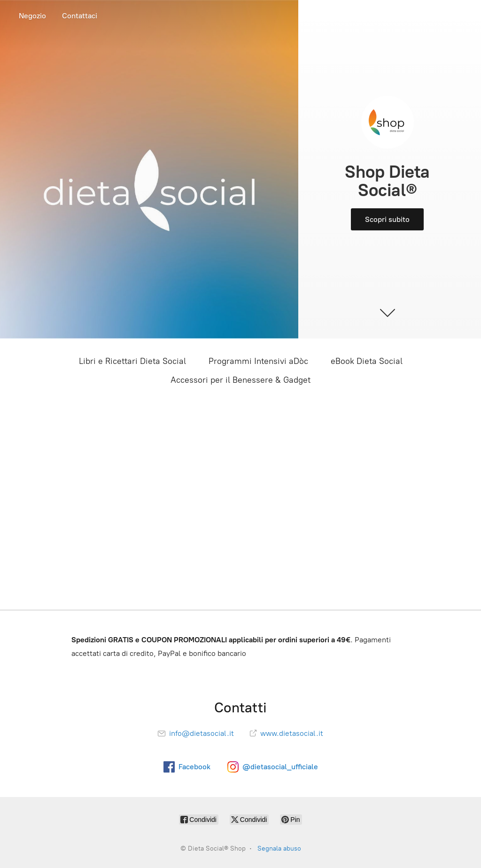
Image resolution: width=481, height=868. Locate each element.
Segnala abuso (279, 848)
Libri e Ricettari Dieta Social (132, 361)
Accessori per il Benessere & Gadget (240, 380)
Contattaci (80, 16)
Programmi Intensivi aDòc (258, 361)
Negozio (32, 16)
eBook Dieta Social (367, 361)
